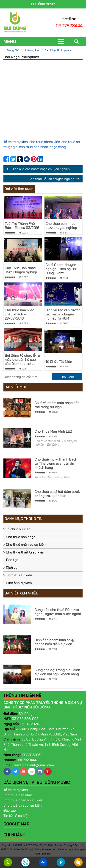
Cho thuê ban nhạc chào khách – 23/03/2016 (20, 314)
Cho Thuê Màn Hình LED (53, 431)
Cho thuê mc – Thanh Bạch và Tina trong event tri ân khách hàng (56, 464)
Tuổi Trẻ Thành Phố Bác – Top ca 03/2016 (22, 226)
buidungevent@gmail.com (34, 765)
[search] (67, 377)
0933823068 (32, 755)
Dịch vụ (12, 568)
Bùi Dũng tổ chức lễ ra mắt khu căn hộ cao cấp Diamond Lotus (22, 360)
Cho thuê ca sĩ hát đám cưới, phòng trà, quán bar (57, 494)
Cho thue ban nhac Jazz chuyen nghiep (61, 226)
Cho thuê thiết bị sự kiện (25, 552)
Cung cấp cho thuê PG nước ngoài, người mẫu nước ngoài (58, 612)
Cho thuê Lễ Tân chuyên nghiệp (51, 179)
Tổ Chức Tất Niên (59, 362)
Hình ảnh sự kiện (19, 583)
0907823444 (69, 26)
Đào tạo (12, 560)
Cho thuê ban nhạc (21, 537)
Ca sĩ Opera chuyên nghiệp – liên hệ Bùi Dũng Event (61, 269)
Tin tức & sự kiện (19, 575)
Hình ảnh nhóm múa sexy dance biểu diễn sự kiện (54, 642)
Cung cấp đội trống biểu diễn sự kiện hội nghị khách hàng (57, 672)
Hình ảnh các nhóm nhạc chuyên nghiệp (41, 169)
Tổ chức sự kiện (16, 142)
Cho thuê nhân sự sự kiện (26, 545)
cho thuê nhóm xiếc (45, 142)
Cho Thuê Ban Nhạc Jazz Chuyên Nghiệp (21, 270)
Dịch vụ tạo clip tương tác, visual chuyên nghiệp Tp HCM (63, 314)
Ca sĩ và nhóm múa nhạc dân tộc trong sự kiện (57, 405)
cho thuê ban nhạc (33, 147)
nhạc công (58, 147)
